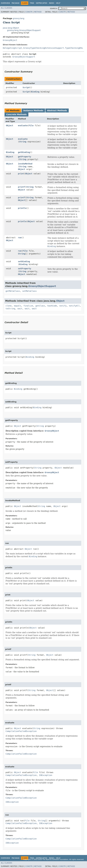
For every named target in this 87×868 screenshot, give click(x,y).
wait (20, 309)
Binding (35, 92)
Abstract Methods (57, 110)
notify (63, 306)
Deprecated (42, 3)
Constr (29, 12)
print (21, 174)
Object (10, 125)
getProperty (25, 157)
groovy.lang (19, 18)
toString (10, 309)
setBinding (24, 261)
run (20, 238)
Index (52, 3)
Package (16, 3)
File (31, 125)
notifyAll (74, 306)
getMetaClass (13, 291)
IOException (46, 775)
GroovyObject (10, 40)
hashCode (52, 306)
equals (18, 306)
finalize (28, 306)
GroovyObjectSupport (24, 57)
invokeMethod (25, 164)
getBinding (24, 152)
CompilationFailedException (21, 731)
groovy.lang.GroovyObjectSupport (24, 30)
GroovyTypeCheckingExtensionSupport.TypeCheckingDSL (53, 48)
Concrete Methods (16, 114)
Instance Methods (33, 110)
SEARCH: (54, 8)
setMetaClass (29, 291)
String (23, 142)
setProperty (25, 269)
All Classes (6, 8)
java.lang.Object (11, 28)
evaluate (23, 125)
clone (9, 306)
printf (22, 187)
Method (38, 12)
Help (58, 3)
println (22, 208)
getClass (40, 306)
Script (26, 87)
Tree (32, 3)
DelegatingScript (12, 48)
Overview (5, 3)
